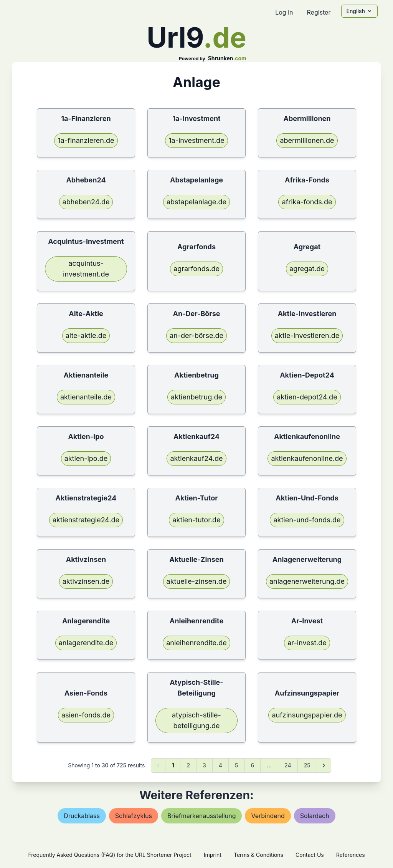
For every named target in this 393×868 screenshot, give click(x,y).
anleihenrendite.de (196, 643)
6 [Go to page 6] (253, 765)
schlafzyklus (134, 816)
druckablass (82, 816)
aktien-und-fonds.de (307, 520)
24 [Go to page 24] (288, 765)
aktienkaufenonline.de (307, 458)
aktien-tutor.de (196, 520)
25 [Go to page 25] (307, 765)
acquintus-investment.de (86, 269)
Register (319, 12)
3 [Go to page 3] (204, 765)
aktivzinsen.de (86, 581)
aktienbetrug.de (196, 397)
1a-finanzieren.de (86, 140)
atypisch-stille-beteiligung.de (196, 720)
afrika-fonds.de (307, 202)
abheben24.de (86, 202)
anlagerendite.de (86, 643)
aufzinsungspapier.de (307, 715)
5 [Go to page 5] (236, 765)
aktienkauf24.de (196, 458)
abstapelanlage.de (196, 202)
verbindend (268, 816)
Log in (284, 12)
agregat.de (307, 269)
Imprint (213, 855)
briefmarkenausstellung (201, 816)
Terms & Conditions (258, 855)
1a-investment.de (196, 140)
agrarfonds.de (196, 269)
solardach (315, 816)
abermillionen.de (307, 140)
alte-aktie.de (86, 335)
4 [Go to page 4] (220, 765)
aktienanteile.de (86, 397)
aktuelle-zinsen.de (197, 581)
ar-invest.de (307, 643)
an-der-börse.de (196, 335)
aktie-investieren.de (307, 335)
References (351, 855)
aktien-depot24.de (307, 397)
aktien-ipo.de (86, 458)
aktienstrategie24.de (86, 520)
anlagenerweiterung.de (307, 581)
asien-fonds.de (86, 715)
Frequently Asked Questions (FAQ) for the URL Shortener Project (110, 855)
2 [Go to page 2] (188, 765)
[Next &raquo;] (324, 765)
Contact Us (310, 855)
